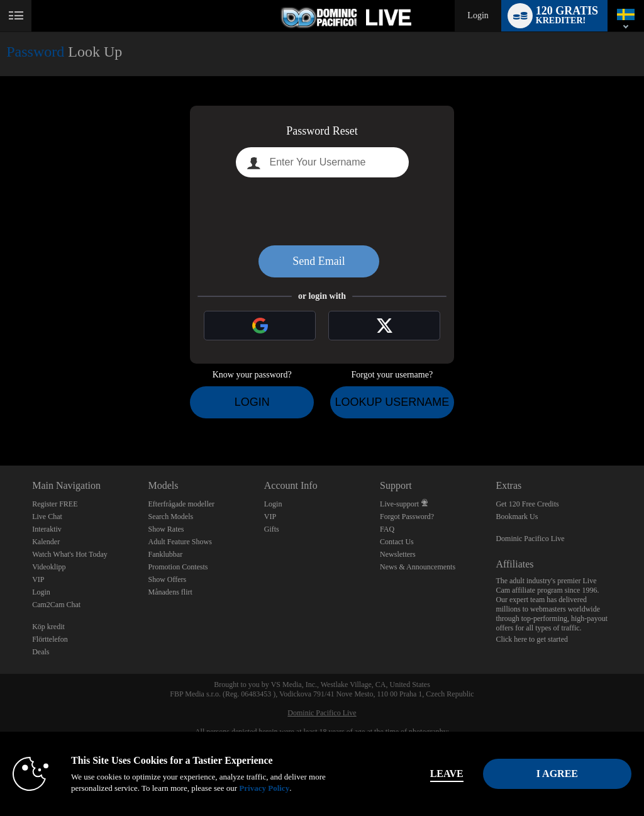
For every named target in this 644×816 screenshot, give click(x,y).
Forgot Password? (407, 517)
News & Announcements (418, 567)
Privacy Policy (264, 788)
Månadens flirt (170, 592)
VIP (38, 579)
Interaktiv (47, 529)
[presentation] (322, 211)
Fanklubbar (165, 554)
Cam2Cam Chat (56, 605)
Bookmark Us (517, 517)
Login (478, 15)
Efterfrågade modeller (181, 504)
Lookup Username (392, 402)
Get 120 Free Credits (527, 504)
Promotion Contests (178, 567)
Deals (41, 652)
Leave (447, 774)
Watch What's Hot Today (70, 554)
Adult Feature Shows (180, 542)
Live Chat (47, 517)
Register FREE (55, 504)
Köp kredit (48, 627)
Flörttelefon (50, 639)
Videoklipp (49, 567)
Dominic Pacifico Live (530, 539)
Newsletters (398, 554)
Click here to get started (532, 639)
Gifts (272, 529)
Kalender (46, 542)
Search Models (170, 517)
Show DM (0, 419)
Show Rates (166, 529)
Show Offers (167, 579)
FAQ (387, 529)
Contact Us (397, 542)
